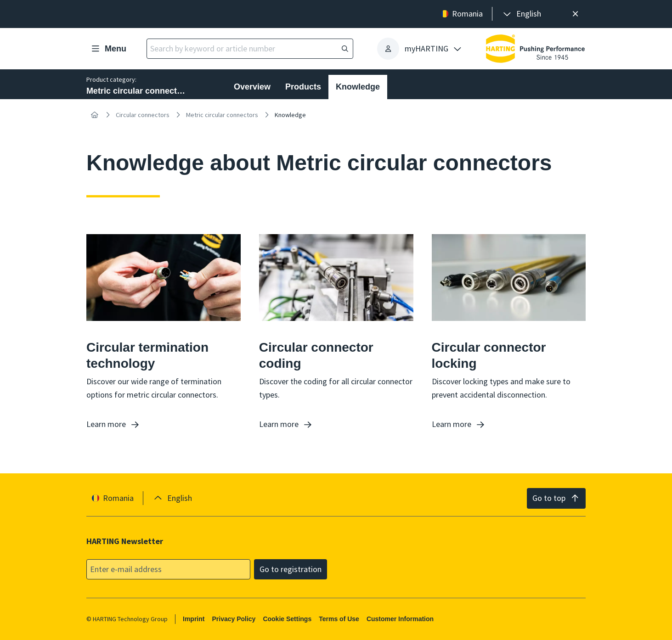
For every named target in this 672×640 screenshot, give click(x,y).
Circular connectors (143, 115)
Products (303, 87)
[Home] (95, 115)
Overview (252, 87)
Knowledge (358, 87)
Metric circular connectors (222, 115)
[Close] (575, 14)
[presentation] (521, 14)
